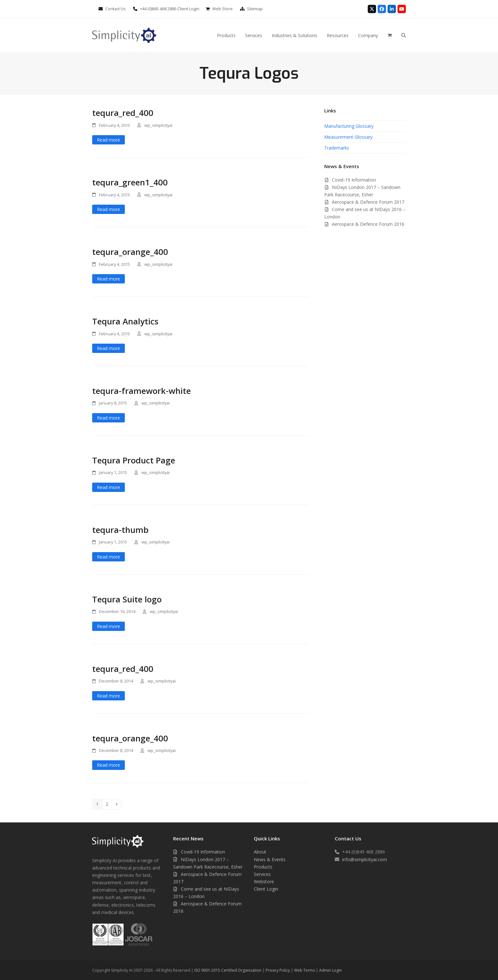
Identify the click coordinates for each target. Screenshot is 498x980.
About (260, 852)
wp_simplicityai (158, 125)
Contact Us (116, 9)
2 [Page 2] (108, 804)
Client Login (188, 9)
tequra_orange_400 (130, 252)
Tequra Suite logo (127, 599)
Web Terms (305, 970)
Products (263, 867)
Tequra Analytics (125, 321)
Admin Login (330, 970)
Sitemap (255, 9)
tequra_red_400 (123, 113)
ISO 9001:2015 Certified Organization (228, 970)
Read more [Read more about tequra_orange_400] (108, 279)
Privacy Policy (278, 970)
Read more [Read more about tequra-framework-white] (108, 418)
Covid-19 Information (354, 180)
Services (262, 874)
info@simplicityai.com (365, 859)
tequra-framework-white (141, 391)
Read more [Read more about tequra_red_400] (108, 140)
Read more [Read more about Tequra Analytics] (108, 348)
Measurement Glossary (348, 137)
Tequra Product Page (134, 460)
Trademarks (337, 148)
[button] (404, 36)
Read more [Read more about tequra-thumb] (108, 557)
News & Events (270, 859)
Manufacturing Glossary (349, 126)
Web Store (222, 9)
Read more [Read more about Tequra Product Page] (108, 487)
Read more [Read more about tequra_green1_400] (108, 209)
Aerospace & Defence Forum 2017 (368, 202)
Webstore (264, 882)
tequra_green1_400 (130, 182)
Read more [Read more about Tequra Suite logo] (108, 626)
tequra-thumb (120, 530)
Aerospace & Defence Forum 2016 (368, 224)
